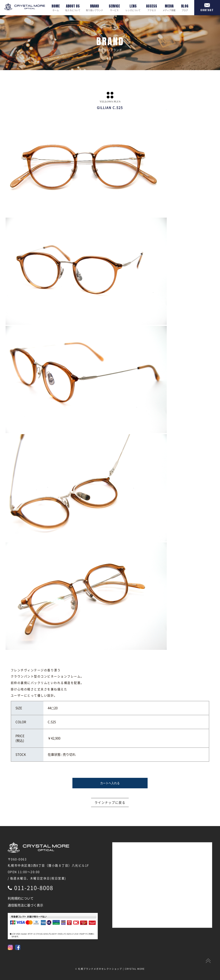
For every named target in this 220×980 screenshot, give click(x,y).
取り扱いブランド (95, 8)
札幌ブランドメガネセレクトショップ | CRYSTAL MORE (112, 969)
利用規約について (21, 898)
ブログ (185, 8)
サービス (114, 8)
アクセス (152, 8)
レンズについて (133, 8)
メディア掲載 (169, 8)
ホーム (56, 8)
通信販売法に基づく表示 (25, 905)
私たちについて (73, 8)
